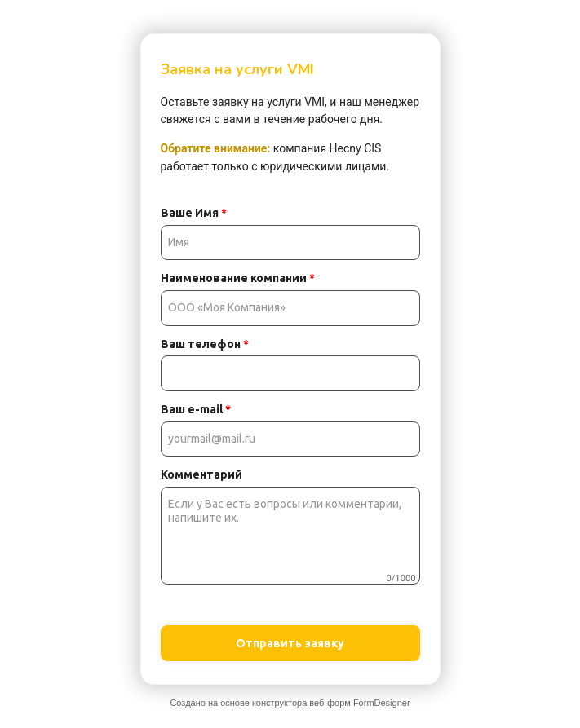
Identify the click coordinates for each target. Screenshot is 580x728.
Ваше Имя (194, 213)
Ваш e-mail (196, 409)
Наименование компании (238, 278)
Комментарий (201, 474)
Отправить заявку (290, 643)
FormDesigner (382, 703)
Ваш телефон (205, 344)
